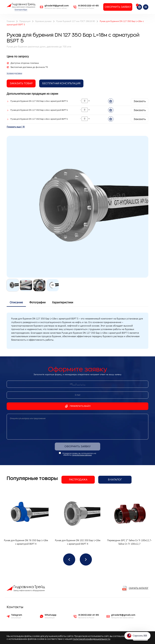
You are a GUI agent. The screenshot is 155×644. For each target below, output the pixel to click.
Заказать (140, 101)
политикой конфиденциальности (92, 639)
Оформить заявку (118, 7)
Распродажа (78, 480)
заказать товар (21, 83)
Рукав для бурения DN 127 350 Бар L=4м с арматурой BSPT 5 (39, 110)
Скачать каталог (135, 588)
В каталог (115, 480)
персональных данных (82, 455)
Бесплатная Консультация (61, 83)
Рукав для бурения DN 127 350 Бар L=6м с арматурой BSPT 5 (39, 119)
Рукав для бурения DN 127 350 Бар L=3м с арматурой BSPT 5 (39, 101)
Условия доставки (14, 73)
